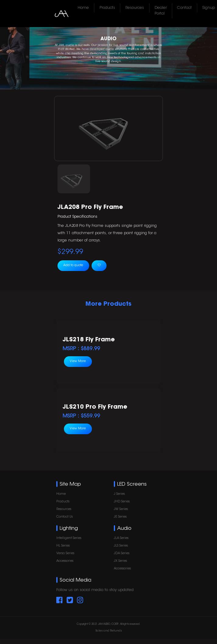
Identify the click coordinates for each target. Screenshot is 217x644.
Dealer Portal (161, 11)
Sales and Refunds (109, 631)
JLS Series (121, 546)
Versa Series (65, 553)
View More (78, 361)
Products (107, 8)
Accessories (65, 561)
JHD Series (122, 502)
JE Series (120, 517)
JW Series (121, 509)
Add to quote (73, 266)
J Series (119, 494)
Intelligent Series (69, 538)
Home (83, 8)
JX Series (120, 561)
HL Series (63, 546)
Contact (184, 8)
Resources (135, 8)
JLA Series (121, 538)
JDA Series (122, 553)
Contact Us (65, 517)
